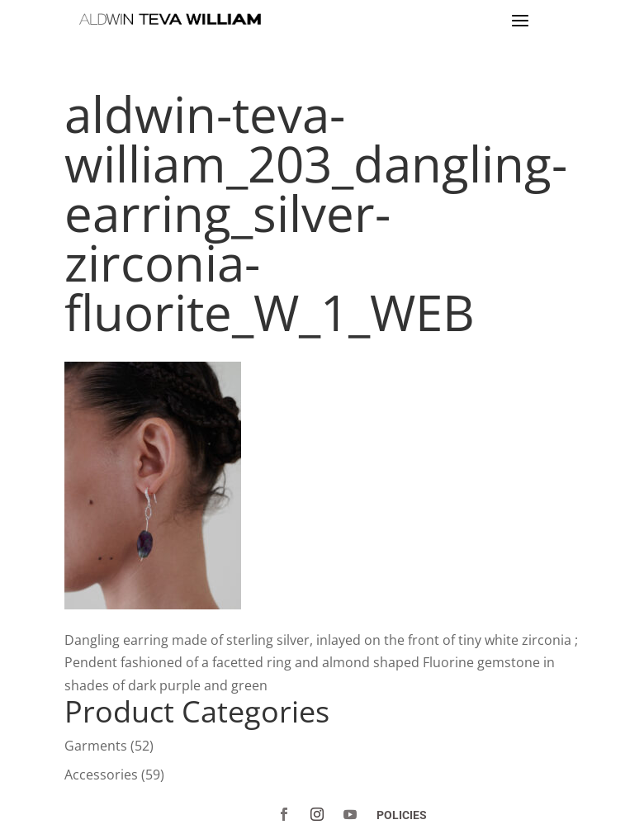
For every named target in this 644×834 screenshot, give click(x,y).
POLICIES (402, 815)
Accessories (101, 775)
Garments (96, 746)
